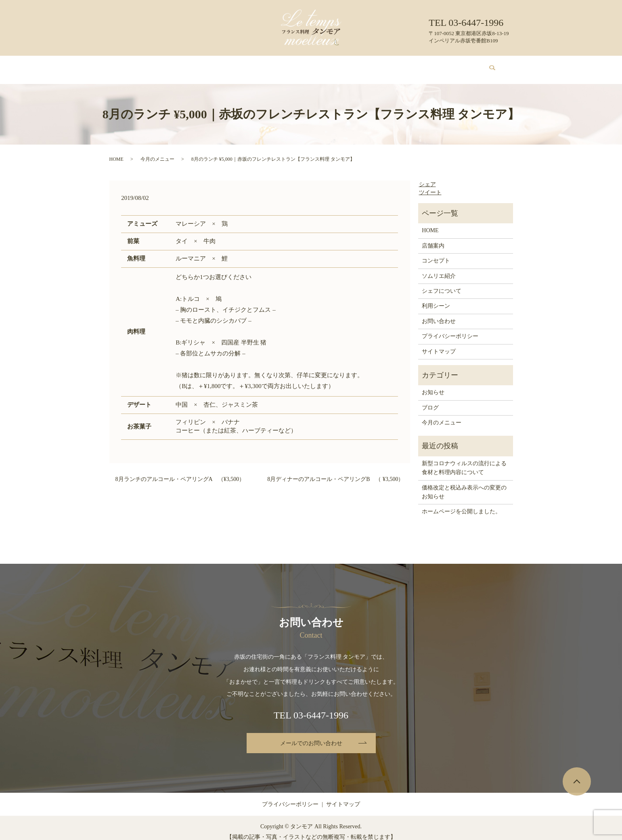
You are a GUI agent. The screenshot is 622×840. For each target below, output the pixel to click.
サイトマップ (439, 344)
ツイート (430, 185)
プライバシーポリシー (450, 329)
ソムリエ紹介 (295, 66)
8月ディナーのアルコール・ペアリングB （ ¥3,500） (335, 471)
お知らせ (433, 385)
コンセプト (206, 66)
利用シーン (383, 66)
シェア (427, 177)
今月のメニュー (249, 66)
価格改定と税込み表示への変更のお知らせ (464, 484)
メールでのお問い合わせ (311, 736)
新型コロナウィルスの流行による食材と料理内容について (464, 460)
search (488, 66)
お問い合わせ (449, 66)
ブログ (415, 66)
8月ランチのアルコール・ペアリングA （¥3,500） (180, 471)
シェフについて (340, 66)
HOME (142, 66)
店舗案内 (172, 66)
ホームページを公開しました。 (461, 504)
